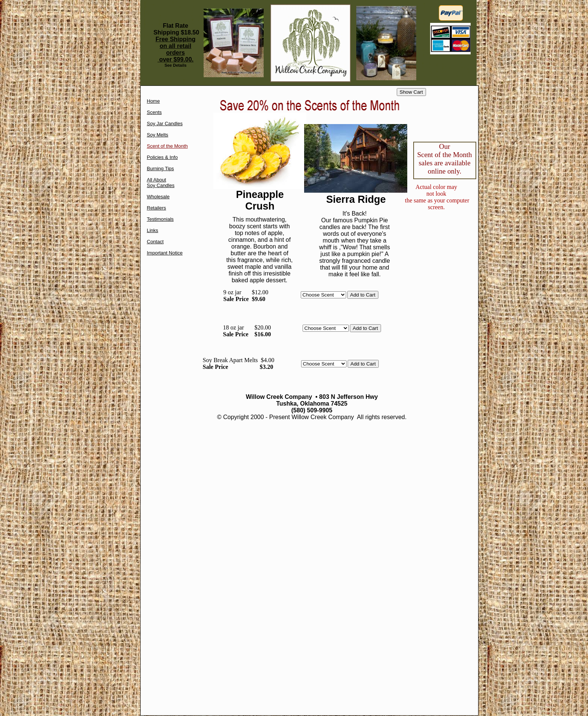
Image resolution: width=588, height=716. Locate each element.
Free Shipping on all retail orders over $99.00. (176, 49)
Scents (154, 112)
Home (154, 101)
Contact (155, 242)
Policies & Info (162, 157)
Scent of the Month (167, 146)
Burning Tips (160, 169)
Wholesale (158, 197)
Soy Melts (158, 135)
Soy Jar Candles (165, 124)
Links (153, 230)
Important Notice (165, 253)
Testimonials (160, 219)
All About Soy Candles (161, 183)
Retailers (157, 208)
